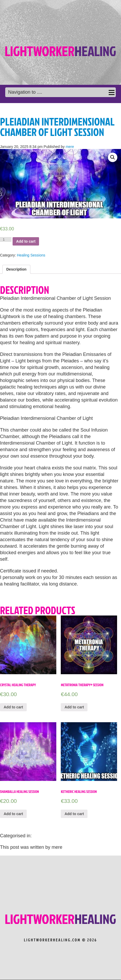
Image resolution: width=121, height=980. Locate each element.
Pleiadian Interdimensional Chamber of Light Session (57, 127)
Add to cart (26, 241)
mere (70, 147)
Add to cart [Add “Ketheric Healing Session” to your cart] (74, 814)
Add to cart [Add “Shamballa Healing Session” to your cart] (13, 814)
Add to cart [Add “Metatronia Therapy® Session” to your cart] (74, 707)
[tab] (16, 269)
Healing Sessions (31, 255)
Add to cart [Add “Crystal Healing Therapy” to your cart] (13, 707)
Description (16, 269)
